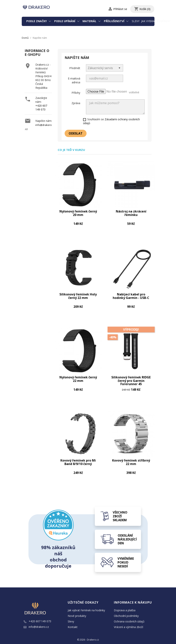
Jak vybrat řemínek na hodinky (86, 604)
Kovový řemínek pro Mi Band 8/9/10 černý (78, 456)
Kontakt (73, 620)
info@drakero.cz (36, 620)
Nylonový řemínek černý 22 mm (78, 374)
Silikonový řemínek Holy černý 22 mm (78, 293)
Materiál (90, 21)
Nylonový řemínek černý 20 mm (78, 212)
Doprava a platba (125, 604)
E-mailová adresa (74, 80)
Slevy (136, 21)
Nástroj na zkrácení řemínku (131, 212)
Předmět (75, 68)
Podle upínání (65, 21)
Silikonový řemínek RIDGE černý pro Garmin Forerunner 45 (131, 376)
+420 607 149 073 (41, 107)
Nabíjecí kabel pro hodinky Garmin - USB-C (131, 293)
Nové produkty (77, 609)
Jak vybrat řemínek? (156, 21)
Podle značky (37, 21)
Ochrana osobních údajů (129, 615)
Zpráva (76, 103)
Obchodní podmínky (126, 609)
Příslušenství (114, 21)
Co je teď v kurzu (71, 150)
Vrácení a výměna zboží (128, 620)
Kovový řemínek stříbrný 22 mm (131, 456)
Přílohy (76, 93)
